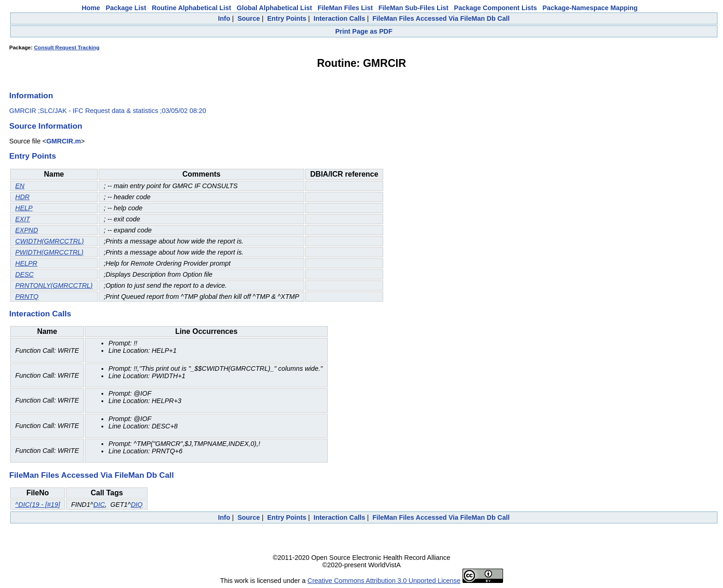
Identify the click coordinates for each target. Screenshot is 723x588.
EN (20, 186)
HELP (24, 208)
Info (224, 18)
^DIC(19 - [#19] (38, 505)
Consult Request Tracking (67, 48)
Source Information (46, 126)
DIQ (137, 505)
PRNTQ (27, 297)
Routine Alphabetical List (191, 8)
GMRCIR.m (63, 141)
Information (31, 95)
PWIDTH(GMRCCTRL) (49, 252)
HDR (22, 197)
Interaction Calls (339, 18)
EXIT (23, 219)
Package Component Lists (496, 8)
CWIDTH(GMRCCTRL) (50, 241)
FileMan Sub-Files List (414, 8)
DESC (24, 274)
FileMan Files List (345, 8)
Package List (126, 8)
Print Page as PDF (364, 31)
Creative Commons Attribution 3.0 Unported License (384, 581)
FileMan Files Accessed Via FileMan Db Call (441, 18)
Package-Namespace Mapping (590, 8)
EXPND (27, 230)
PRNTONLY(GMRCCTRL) (54, 285)
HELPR (26, 263)
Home (91, 8)
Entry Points (287, 18)
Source (249, 18)
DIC (99, 505)
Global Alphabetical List (274, 8)
